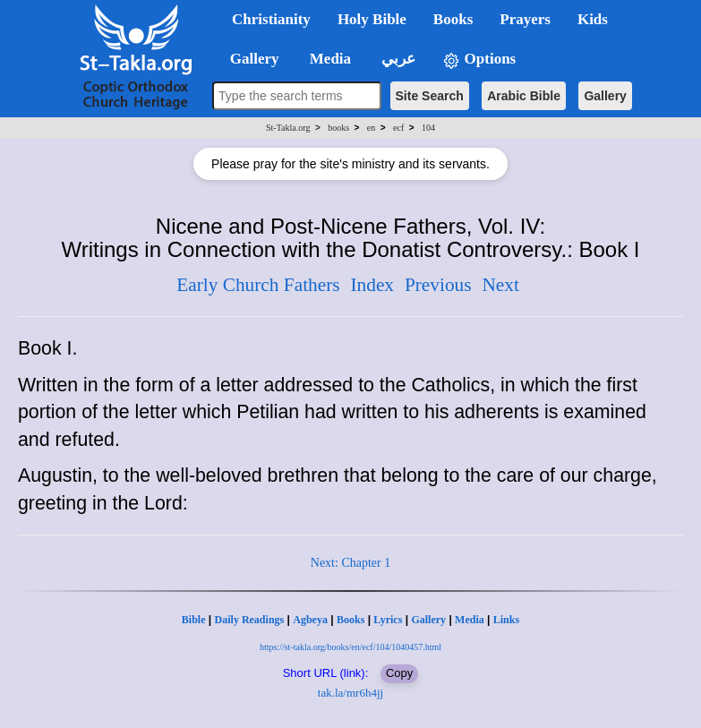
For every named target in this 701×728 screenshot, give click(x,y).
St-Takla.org (288, 128)
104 (428, 128)
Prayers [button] (525, 19)
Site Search (430, 96)
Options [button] (479, 60)
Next (500, 285)
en (371, 128)
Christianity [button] (271, 19)
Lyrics (388, 620)
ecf (398, 128)
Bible (194, 620)
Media (470, 620)
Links (506, 620)
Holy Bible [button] (372, 19)
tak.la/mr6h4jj (350, 693)
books (338, 128)
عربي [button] (397, 59)
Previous (438, 285)
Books (350, 620)
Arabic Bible (524, 96)
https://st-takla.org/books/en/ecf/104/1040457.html (350, 647)
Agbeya (310, 620)
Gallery (605, 96)
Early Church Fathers (258, 285)
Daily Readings (250, 620)
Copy (399, 673)
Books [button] (453, 19)
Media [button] (329, 59)
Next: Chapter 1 (350, 563)
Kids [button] (593, 19)
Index (372, 285)
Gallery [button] (249, 59)
